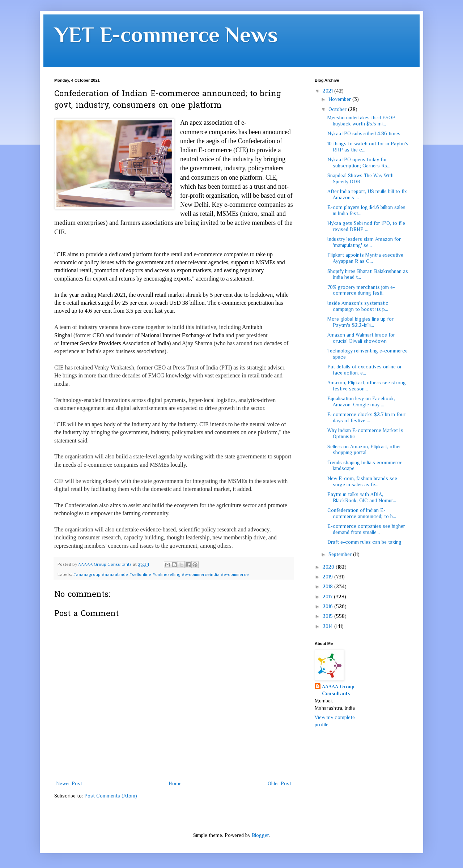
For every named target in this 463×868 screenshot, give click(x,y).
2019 (328, 577)
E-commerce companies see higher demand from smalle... (366, 529)
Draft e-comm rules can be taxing (364, 542)
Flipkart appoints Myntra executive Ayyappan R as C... (365, 258)
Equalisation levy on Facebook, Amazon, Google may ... (361, 401)
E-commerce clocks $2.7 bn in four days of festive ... (366, 417)
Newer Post (69, 783)
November (340, 99)
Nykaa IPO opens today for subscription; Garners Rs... (359, 163)
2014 (328, 626)
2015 (328, 616)
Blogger (260, 835)
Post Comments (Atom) (111, 796)
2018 (328, 586)
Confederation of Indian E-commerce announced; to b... (362, 513)
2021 (328, 91)
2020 (329, 567)
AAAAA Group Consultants (338, 690)
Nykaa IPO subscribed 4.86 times (364, 133)
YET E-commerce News (166, 35)
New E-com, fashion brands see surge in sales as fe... (362, 481)
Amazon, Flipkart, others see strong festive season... (367, 386)
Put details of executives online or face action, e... (365, 370)
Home (175, 783)
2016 (328, 606)
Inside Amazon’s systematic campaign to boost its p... (358, 306)
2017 (328, 597)
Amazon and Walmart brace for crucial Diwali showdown (361, 338)
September (341, 554)
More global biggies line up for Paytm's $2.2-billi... (360, 322)
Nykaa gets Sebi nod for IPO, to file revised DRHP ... (366, 226)
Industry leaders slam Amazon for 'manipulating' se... (364, 242)
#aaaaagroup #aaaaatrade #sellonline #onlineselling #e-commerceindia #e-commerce (161, 574)
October (338, 109)
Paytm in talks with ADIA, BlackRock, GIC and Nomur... (362, 497)
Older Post (279, 783)
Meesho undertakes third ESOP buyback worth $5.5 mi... (361, 121)
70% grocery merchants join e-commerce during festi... (361, 290)
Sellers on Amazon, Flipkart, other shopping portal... (364, 450)
